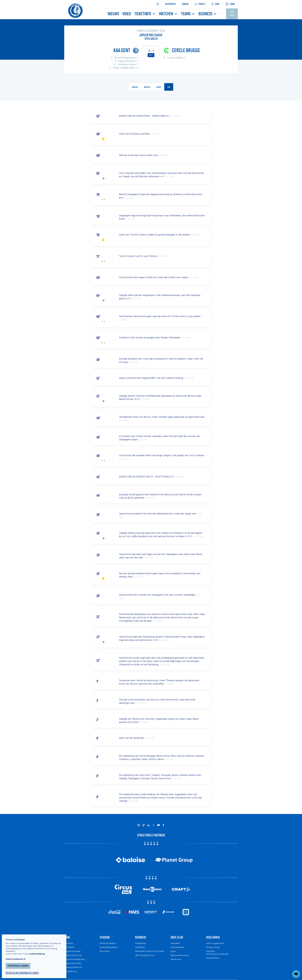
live (170, 87)
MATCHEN (168, 14)
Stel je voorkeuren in (17, 957)
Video (127, 14)
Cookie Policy (214, 960)
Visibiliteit (141, 950)
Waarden (176, 946)
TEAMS (188, 14)
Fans (68, 939)
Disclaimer (216, 939)
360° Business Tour (146, 958)
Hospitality (141, 946)
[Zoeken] (158, 4)
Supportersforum (74, 970)
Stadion (107, 939)
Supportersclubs (73, 966)
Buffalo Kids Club (74, 958)
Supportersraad (73, 954)
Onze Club (180, 939)
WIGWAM (70, 950)
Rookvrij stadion (109, 946)
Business (208, 14)
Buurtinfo (105, 954)
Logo (173, 954)
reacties (147, 87)
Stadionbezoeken (109, 950)
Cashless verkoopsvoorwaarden (219, 955)
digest (159, 87)
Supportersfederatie (75, 962)
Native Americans (181, 958)
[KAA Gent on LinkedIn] (149, 825)
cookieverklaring (39, 951)
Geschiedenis (178, 950)
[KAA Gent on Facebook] (163, 825)
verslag (134, 87)
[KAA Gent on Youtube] (158, 825)
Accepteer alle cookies (20, 964)
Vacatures (176, 962)
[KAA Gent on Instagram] (139, 825)
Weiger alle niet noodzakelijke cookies (25, 971)
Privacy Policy (214, 950)
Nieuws (113, 14)
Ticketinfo (145, 14)
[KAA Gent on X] (153, 825)
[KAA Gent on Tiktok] (144, 825)
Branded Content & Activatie (151, 954)
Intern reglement (216, 946)
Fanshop (69, 946)
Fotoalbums (71, 974)
